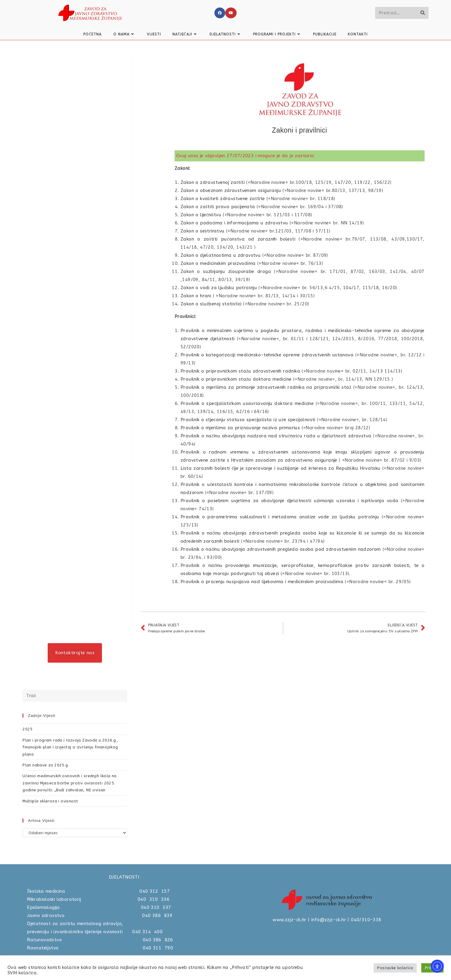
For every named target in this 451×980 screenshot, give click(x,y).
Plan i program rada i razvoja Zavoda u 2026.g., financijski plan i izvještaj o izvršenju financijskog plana (70, 747)
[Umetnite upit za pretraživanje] (75, 696)
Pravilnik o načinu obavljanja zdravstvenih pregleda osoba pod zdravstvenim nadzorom (281, 549)
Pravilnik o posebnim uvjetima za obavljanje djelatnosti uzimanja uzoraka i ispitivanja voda (289, 501)
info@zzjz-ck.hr (329, 920)
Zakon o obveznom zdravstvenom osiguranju (231, 190)
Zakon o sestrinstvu (203, 231)
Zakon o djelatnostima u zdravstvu (221, 255)
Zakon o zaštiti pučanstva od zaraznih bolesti (238, 239)
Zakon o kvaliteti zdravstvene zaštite (223, 199)
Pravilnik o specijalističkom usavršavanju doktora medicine (247, 403)
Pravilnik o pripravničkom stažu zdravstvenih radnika (240, 371)
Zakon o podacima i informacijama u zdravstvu (234, 223)
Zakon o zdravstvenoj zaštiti (213, 182)
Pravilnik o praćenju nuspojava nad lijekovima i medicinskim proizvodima (262, 582)
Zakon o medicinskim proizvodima (218, 263)
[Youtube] (231, 13)
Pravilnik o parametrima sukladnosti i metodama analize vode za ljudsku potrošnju (280, 517)
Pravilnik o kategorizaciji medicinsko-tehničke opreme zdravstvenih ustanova (267, 355)
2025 (28, 729)
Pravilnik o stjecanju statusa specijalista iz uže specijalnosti (249, 420)
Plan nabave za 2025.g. (46, 765)
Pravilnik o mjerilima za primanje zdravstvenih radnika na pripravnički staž (266, 387)
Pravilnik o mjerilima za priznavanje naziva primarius (240, 428)
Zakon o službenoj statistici (211, 304)
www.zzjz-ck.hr (290, 920)
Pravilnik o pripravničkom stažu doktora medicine (236, 379)
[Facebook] (220, 13)
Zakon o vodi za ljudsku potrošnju (219, 288)
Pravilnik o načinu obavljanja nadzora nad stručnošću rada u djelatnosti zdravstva (276, 436)
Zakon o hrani (196, 296)
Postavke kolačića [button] (395, 968)
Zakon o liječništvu (201, 215)
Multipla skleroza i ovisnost (50, 801)
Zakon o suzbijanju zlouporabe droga (226, 271)
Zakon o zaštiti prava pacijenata (219, 207)
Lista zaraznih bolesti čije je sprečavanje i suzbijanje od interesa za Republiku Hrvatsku (281, 468)
